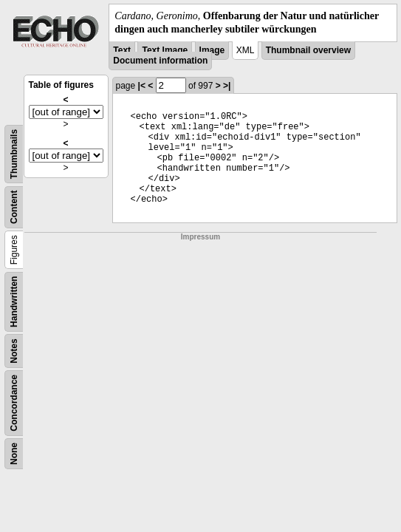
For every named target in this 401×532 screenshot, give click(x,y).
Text (122, 50)
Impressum (200, 237)
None (14, 454)
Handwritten (14, 302)
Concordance (14, 403)
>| (227, 86)
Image (212, 50)
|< (142, 86)
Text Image (165, 50)
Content (14, 207)
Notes (14, 351)
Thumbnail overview (308, 50)
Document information (160, 61)
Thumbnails (14, 154)
